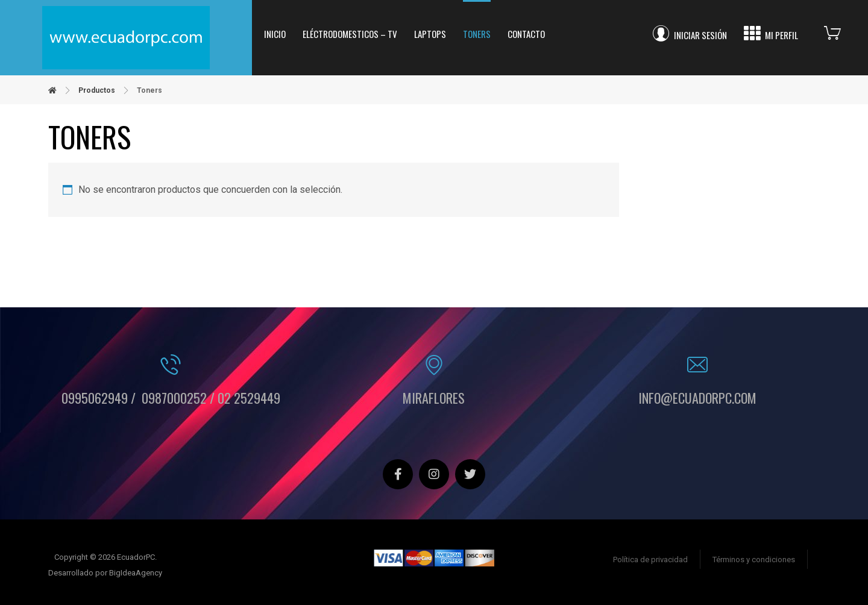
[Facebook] (398, 474)
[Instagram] (434, 474)
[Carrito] (841, 32)
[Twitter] (470, 474)
